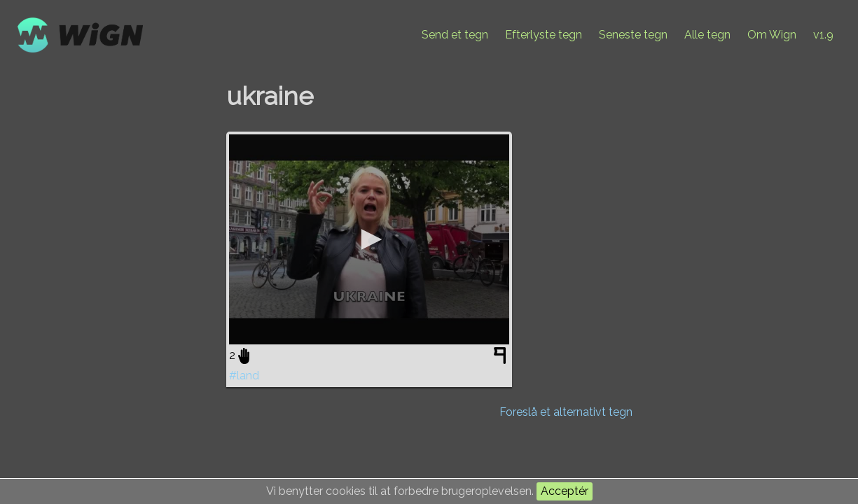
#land (244, 376)
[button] (369, 239)
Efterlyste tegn (544, 35)
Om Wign (772, 35)
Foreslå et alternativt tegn (566, 412)
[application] (369, 239)
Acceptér (565, 491)
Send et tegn (455, 35)
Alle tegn (707, 35)
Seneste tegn (633, 35)
